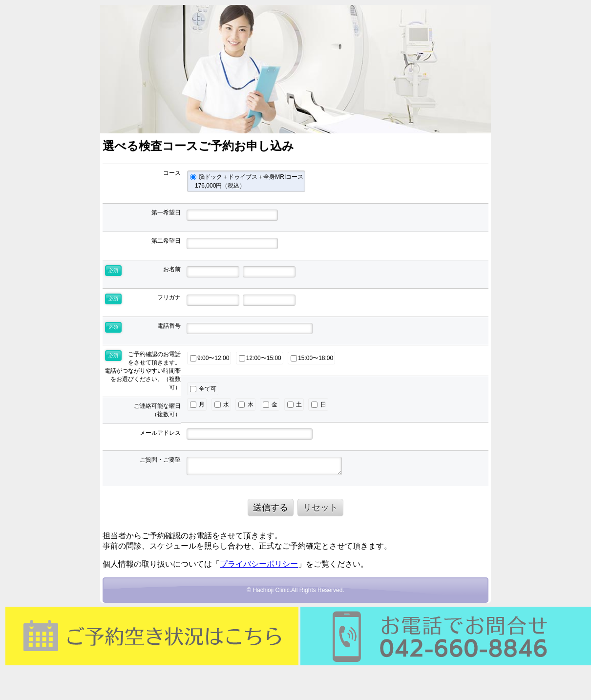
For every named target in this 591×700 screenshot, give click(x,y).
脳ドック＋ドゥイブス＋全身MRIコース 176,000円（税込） (246, 181)
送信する (271, 508)
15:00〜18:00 (312, 358)
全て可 (203, 389)
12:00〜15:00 (260, 358)
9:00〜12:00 (210, 358)
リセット (320, 508)
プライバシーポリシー (259, 564)
